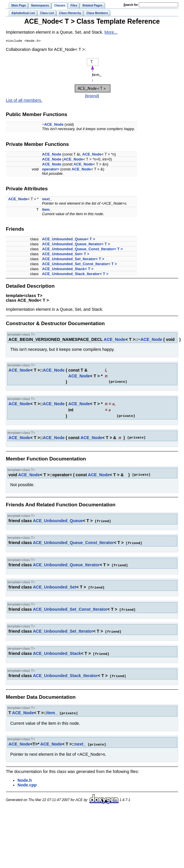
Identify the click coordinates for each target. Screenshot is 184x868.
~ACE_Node (53, 125)
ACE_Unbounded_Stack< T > (68, 269)
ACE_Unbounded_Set (54, 586)
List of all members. (24, 101)
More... (111, 32)
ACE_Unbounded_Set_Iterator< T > (73, 259)
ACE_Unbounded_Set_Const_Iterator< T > (80, 264)
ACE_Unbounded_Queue (58, 521)
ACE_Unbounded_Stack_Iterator (65, 674)
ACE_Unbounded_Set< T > (66, 254)
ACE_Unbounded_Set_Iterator (63, 630)
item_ (47, 210)
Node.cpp (27, 782)
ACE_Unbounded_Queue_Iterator (66, 564)
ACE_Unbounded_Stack (57, 652)
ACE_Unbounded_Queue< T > (69, 240)
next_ (47, 200)
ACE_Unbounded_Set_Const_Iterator (70, 608)
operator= (51, 170)
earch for (131, 5)
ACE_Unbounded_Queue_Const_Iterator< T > (83, 250)
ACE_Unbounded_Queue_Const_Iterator (73, 542)
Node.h (25, 777)
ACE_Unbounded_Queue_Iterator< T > (76, 245)
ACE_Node (52, 155)
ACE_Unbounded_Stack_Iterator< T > (75, 274)
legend (92, 96)
